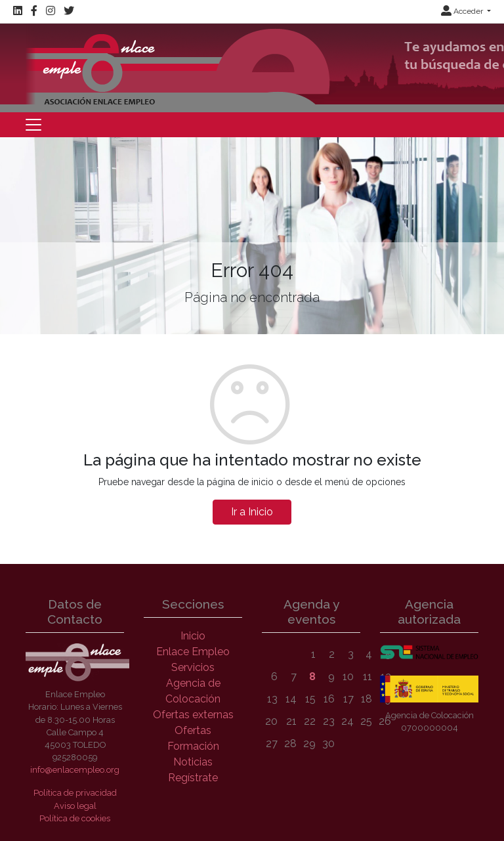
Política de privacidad (75, 793)
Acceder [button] (463, 11)
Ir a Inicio (252, 512)
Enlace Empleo (193, 652)
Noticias (193, 762)
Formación (193, 746)
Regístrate (193, 778)
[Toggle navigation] (33, 125)
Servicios (193, 667)
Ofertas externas (193, 715)
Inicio (193, 636)
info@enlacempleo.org (75, 770)
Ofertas (193, 730)
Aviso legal (75, 806)
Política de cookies (75, 818)
